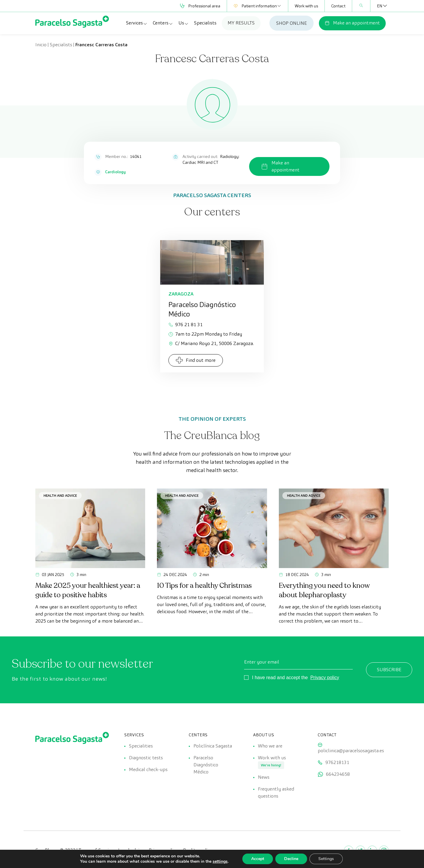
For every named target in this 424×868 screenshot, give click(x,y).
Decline (291, 859)
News (264, 777)
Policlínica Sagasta (213, 746)
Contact (338, 6)
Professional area (200, 6)
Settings (326, 859)
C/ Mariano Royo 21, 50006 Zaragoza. (211, 343)
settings (220, 862)
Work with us (306, 6)
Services (137, 23)
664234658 (338, 774)
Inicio (41, 45)
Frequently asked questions (276, 792)
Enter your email (262, 662)
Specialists (205, 23)
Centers (163, 23)
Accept (258, 859)
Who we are (270, 746)
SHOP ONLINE (291, 23)
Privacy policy (325, 678)
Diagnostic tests (146, 758)
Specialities (141, 746)
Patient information (257, 6)
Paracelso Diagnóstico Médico (206, 765)
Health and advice (60, 495)
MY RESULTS (241, 23)
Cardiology (115, 172)
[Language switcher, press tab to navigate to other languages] (380, 6)
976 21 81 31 (185, 325)
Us (184, 23)
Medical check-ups (148, 769)
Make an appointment (352, 23)
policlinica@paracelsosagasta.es (351, 751)
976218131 (337, 762)
